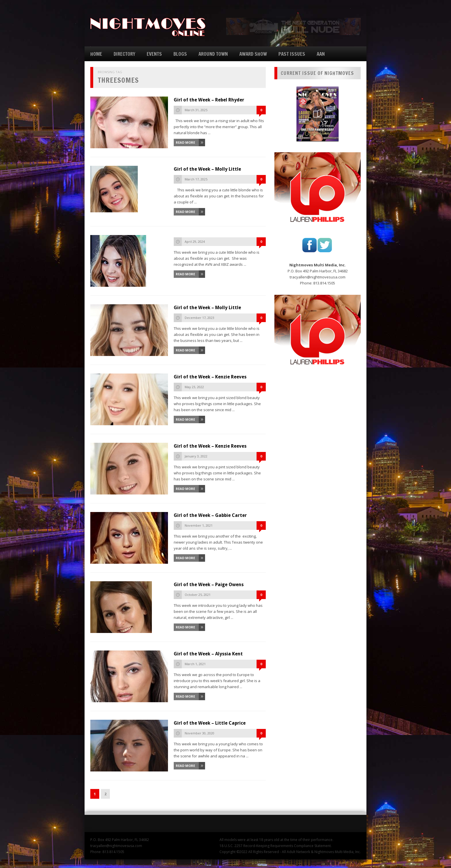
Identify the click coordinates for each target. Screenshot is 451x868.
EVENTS (154, 54)
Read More (185, 142)
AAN (321, 54)
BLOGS (180, 54)
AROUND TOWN (213, 54)
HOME (96, 54)
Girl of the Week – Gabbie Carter (210, 515)
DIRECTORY (124, 54)
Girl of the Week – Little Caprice (210, 723)
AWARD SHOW (253, 54)
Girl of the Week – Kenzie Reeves (210, 377)
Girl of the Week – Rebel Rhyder (209, 100)
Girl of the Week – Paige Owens (209, 585)
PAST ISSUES (292, 54)
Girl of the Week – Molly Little (207, 169)
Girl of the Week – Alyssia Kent (208, 654)
